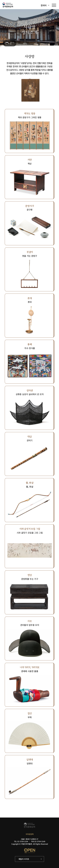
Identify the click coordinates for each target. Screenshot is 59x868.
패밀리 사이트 (24, 859)
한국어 (44, 5)
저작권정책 (30, 834)
